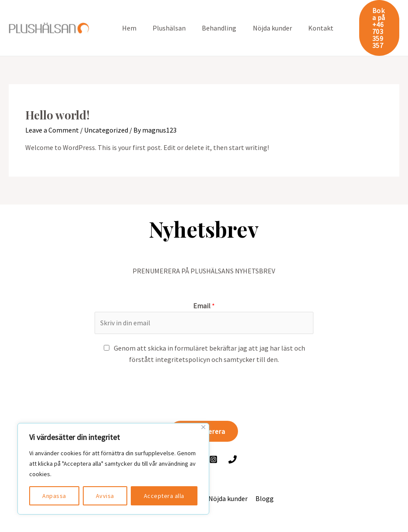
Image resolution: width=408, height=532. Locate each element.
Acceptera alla (164, 496)
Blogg (263, 477)
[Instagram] (213, 438)
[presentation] (161, 370)
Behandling (213, 17)
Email (204, 285)
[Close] (203, 427)
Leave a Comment (52, 109)
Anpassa (54, 496)
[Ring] (233, 438)
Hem (128, 17)
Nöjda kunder (264, 17)
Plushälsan (166, 17)
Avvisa (105, 496)
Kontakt (310, 17)
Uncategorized (106, 109)
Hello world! (58, 94)
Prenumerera (204, 410)
